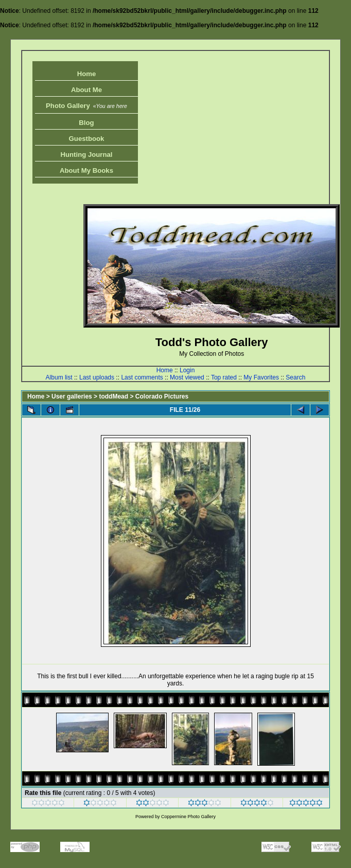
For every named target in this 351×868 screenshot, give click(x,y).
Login (187, 370)
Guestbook (87, 139)
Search (295, 377)
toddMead (113, 396)
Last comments (142, 377)
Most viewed (187, 377)
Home (87, 74)
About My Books (86, 170)
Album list (59, 377)
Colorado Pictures (162, 396)
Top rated (224, 377)
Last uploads (97, 377)
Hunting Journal (86, 155)
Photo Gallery (86, 106)
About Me (86, 90)
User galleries (72, 396)
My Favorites (261, 377)
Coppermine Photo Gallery (188, 817)
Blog (86, 123)
